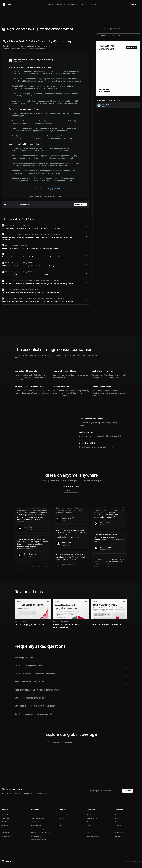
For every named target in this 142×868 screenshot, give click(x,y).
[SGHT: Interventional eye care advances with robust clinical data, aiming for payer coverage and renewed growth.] (45, 300)
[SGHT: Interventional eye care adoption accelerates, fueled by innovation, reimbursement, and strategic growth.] (45, 282)
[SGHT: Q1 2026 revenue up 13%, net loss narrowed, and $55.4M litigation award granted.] (45, 247)
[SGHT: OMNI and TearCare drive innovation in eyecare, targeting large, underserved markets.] (45, 291)
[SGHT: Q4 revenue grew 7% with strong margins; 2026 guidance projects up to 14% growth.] (45, 227)
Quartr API (56, 189)
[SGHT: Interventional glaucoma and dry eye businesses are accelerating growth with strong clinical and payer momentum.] (45, 237)
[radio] (64, 486)
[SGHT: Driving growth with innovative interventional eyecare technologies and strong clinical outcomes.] (45, 256)
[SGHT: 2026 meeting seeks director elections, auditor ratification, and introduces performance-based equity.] (45, 264)
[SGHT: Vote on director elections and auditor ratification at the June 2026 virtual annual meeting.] (45, 273)
